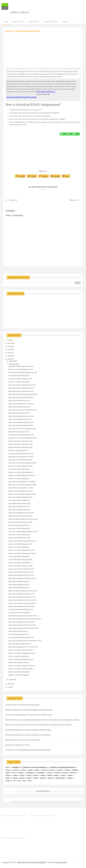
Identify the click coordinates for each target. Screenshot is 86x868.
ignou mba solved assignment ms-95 (21, 388)
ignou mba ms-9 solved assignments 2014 (23, 373)
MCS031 (8, 778)
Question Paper (60, 778)
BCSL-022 (59, 770)
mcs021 (56, 775)
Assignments (34, 22)
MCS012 (22, 775)
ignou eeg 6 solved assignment (19, 528)
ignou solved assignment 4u (18, 631)
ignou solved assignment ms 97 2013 (21, 397)
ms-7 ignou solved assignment (19, 469)
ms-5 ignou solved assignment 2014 (21, 566)
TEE (19, 781)
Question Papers (50, 22)
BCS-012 (15, 770)
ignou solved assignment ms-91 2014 (21, 422)
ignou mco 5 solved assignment (19, 535)
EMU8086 (75, 770)
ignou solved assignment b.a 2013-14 (18, 745)
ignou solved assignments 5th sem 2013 (22, 597)
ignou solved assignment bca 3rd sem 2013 (23, 647)
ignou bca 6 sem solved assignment (21, 472)
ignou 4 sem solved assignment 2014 (21, 572)
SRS (14, 781)
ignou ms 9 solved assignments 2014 (21, 366)
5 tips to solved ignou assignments (20, 560)
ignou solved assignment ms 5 (19, 585)
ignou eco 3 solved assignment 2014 (21, 669)
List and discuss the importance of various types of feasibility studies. (29, 715)
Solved (8, 781)
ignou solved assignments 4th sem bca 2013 (23, 628)
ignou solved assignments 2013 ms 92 (21, 404)
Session (70, 778)
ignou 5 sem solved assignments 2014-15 (22, 553)
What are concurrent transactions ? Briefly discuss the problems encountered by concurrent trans (38, 725)
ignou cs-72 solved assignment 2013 (21, 491)
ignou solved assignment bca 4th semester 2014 (25, 641)
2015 (9, 687)
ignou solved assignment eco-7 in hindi (22, 482)
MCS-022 (8, 775)
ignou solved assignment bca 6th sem (21, 513)
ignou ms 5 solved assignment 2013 (20, 544)
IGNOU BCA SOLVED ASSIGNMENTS (32, 862)
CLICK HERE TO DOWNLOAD (45, 92)
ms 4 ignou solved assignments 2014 (21, 638)
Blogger (47, 791)
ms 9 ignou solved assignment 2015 (20, 379)
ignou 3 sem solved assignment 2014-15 (22, 653)
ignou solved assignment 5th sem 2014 (22, 594)
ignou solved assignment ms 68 (19, 510)
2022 (9, 347)
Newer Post (13, 200)
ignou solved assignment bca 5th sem (21, 575)
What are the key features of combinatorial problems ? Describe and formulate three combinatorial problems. (42, 720)
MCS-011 (50, 773)
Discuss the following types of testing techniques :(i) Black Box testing (29, 710)
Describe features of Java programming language (23, 705)
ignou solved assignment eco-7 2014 (21, 488)
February (12, 364)
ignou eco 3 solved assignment (19, 675)
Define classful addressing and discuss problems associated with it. (28, 735)
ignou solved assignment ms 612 (20, 504)
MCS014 (36, 775)
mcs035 (35, 778)
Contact (65, 22)
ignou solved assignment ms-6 (19, 507)
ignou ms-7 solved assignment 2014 (21, 460)
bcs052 (37, 770)
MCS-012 (57, 773)
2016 (9, 684)
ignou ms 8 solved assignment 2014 (21, 447)
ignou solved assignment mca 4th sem (22, 606)
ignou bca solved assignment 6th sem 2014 (23, 532)
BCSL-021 (52, 770)
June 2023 (21, 773)
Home (6, 22)
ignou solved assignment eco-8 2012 (21, 457)
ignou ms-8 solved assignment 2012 (21, 425)
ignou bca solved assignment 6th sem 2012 (23, 519)
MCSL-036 (43, 778)
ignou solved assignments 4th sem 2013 (22, 625)
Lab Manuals (30, 773)
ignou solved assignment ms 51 (19, 581)
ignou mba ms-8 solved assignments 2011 (23, 410)
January (12, 680)
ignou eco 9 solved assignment (19, 382)
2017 (9, 359)
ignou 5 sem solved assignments (20, 563)
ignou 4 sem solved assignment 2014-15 (22, 603)
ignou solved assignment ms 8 (19, 432)
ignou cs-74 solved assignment (19, 479)
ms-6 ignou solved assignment (19, 500)
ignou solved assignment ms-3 (19, 662)
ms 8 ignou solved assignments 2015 (21, 435)
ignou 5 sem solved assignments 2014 (21, 550)
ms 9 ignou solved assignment (19, 376)
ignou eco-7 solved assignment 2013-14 (22, 475)
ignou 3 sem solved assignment (19, 672)
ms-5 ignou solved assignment (19, 557)
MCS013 (29, 775)
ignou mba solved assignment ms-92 (21, 391)
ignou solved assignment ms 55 (19, 588)
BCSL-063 (67, 770)
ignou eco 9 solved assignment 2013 (21, 369)
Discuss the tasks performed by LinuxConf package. (23, 740)
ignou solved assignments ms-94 (20, 419)
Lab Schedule (41, 773)
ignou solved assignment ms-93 (19, 407)
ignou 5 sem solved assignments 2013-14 (22, 541)
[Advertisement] (43, 48)
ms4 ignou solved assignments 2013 (21, 610)
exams (8, 773)
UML (24, 781)
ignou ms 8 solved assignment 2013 (21, 444)
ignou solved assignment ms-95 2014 (21, 416)
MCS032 (15, 778)
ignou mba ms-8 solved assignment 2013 (22, 438)
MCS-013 (65, 773)
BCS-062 (23, 770)
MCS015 (43, 775)
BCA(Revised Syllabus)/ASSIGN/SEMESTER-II (62, 767)
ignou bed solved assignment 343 (20, 644)
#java (7, 767)
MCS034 (29, 778)
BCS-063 (30, 770)
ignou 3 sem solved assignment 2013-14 (22, 666)
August (11, 361)
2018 (9, 356)
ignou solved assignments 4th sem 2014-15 (23, 616)
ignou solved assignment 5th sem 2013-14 (23, 600)
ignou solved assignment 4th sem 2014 (22, 622)
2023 (9, 343)
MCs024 (70, 775)
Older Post (73, 200)
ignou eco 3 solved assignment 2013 (21, 650)
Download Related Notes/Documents (22, 97)
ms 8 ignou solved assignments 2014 (21, 454)
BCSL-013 (44, 770)
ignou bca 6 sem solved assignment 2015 (22, 494)
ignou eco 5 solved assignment (19, 547)
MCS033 (22, 778)
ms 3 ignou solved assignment (19, 656)
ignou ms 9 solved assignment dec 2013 (22, 385)
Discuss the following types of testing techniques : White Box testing (28, 730)
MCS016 (49, 775)
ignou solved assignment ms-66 (19, 525)
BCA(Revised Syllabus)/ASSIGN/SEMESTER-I (35, 767)
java (13, 773)
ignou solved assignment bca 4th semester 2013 (25, 619)
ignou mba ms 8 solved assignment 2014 (22, 429)
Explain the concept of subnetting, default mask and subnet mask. (28, 750)
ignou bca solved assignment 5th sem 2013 (23, 591)
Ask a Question (19, 22)
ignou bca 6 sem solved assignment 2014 (22, 485)
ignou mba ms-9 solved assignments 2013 (23, 394)
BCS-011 (8, 770)
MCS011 (15, 775)
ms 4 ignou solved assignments (19, 613)
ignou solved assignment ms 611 (19, 538)
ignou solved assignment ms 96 (19, 401)
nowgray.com (62, 862)
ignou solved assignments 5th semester (22, 578)
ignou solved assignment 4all (18, 634)
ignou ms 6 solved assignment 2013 (21, 497)
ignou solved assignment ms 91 (19, 413)
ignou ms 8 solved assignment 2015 (20, 441)
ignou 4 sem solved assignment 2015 (21, 569)
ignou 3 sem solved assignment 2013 (21, 659)
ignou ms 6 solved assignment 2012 (21, 516)
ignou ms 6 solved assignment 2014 (21, 522)
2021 (9, 350)
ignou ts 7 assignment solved (18, 450)
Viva (29, 781)
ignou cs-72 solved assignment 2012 (21, 466)
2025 (9, 340)
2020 (9, 353)
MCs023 (63, 775)
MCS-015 (73, 773)
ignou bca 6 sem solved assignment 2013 (22, 463)
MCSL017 (50, 778)
